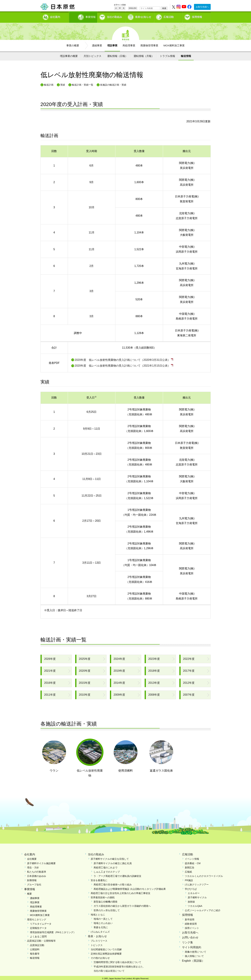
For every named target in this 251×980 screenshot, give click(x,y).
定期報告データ (38, 927)
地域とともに (98, 913)
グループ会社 (34, 884)
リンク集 (188, 941)
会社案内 (55, 16)
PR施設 (189, 879)
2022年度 (189, 658)
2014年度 (119, 682)
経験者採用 (191, 923)
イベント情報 (192, 858)
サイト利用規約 (192, 946)
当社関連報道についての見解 (106, 948)
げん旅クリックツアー (197, 884)
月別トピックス (92, 55)
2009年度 (119, 694)
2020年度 (85, 670)
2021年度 (50, 670)
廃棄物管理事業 (149, 44)
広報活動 (169, 16)
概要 (29, 893)
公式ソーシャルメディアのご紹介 (203, 909)
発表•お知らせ (143, 16)
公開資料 (35, 948)
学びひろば (191, 888)
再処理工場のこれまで (106, 866)
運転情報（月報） (144, 55)
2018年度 (154, 670)
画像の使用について (196, 951)
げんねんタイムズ (100, 931)
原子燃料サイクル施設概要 (41, 862)
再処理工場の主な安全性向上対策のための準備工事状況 (120, 892)
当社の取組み (115, 16)
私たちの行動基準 (37, 871)
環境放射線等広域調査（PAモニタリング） (53, 931)
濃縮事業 (97, 44)
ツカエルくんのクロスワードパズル (204, 875)
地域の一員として (103, 918)
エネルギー (194, 892)
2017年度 (189, 670)
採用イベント (192, 927)
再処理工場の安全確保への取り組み (113, 884)
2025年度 (85, 658)
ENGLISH (133, 8)
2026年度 (50, 658)
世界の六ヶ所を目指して (107, 909)
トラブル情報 (167, 55)
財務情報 (32, 879)
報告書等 (35, 952)
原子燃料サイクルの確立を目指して (110, 858)
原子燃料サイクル (197, 896)
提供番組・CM (193, 862)
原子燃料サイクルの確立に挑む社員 (113, 862)
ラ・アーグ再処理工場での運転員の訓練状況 (117, 875)
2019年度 (119, 670)
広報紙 (188, 871)
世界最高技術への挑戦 (103, 896)
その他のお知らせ (100, 957)
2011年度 (50, 694)
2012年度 (189, 682)
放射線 (191, 900)
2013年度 (154, 682)
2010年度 (85, 694)
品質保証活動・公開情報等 (41, 940)
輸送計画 (49, 84)
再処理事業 (129, 44)
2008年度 (154, 694)
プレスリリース (99, 940)
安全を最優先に (99, 879)
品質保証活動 (37, 944)
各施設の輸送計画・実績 (113, 84)
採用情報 (197, 16)
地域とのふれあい (103, 922)
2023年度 (154, 658)
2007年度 (189, 694)
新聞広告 (190, 866)
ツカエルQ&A (195, 905)
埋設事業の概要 (69, 55)
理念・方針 (33, 866)
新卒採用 (190, 918)
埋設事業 (112, 44)
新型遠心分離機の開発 (106, 900)
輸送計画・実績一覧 (83, 84)
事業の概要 (73, 44)
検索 (164, 8)
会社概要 (32, 858)
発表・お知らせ (97, 935)
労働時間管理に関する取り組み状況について (117, 961)
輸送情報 (186, 55)
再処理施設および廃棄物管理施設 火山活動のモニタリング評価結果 (130, 888)
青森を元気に (101, 926)
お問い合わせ (190, 936)
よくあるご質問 (38, 935)
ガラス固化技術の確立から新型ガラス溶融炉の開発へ (122, 905)
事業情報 (84, 16)
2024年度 (119, 658)
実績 (63, 84)
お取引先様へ (202, 7)
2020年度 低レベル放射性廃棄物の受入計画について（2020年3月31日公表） (123, 359)
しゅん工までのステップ (107, 871)
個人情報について (194, 955)
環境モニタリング (37, 918)
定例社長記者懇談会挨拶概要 (106, 952)
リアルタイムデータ (41, 923)
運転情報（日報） (117, 55)
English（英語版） (193, 960)
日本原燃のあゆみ (37, 875)
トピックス (97, 944)
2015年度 (85, 682)
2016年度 (50, 682)
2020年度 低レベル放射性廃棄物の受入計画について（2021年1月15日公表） (123, 364)
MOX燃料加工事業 (174, 44)
